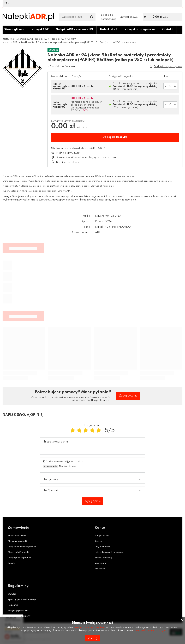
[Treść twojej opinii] (93, 446)
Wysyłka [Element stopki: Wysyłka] (12, 594)
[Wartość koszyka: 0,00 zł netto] (163, 17)
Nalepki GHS (109, 30)
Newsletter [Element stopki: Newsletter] (100, 569)
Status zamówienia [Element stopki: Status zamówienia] (17, 536)
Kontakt (167, 30)
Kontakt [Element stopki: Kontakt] (11, 563)
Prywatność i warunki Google (149, 631)
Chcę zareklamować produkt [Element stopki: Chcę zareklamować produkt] (22, 547)
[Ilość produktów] (170, 105)
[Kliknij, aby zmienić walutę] (91, 3)
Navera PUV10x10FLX (108, 216)
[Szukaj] (92, 17)
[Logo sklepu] (28, 17)
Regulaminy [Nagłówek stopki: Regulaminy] (18, 586)
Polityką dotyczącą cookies (90, 628)
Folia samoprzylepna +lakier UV (61, 105)
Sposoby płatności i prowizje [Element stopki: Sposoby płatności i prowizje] (22, 599)
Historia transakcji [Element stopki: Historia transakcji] (103, 558)
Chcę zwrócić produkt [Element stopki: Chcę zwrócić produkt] (18, 552)
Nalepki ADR (40, 30)
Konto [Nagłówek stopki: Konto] (100, 528)
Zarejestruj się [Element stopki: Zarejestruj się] (102, 536)
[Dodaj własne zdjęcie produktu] (75, 467)
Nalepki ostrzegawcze (139, 30)
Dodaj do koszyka (115, 137)
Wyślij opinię (92, 501)
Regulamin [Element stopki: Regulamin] (13, 605)
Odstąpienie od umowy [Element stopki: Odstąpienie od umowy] (19, 616)
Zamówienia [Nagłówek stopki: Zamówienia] (19, 528)
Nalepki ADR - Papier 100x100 (113, 227)
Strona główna (14, 30)
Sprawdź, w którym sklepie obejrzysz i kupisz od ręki (86, 158)
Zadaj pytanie (128, 396)
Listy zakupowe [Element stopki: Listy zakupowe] (102, 547)
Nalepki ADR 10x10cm (64, 39)
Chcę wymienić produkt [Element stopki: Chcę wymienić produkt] (19, 558)
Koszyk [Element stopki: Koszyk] (98, 541)
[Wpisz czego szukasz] (77, 17)
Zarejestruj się (109, 19)
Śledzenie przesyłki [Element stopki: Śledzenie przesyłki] (17, 541)
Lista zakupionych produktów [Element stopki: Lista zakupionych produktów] (109, 552)
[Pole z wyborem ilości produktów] (170, 86)
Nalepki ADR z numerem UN (74, 30)
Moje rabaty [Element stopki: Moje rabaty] (100, 563)
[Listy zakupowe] (130, 17)
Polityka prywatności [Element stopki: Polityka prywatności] (18, 610)
